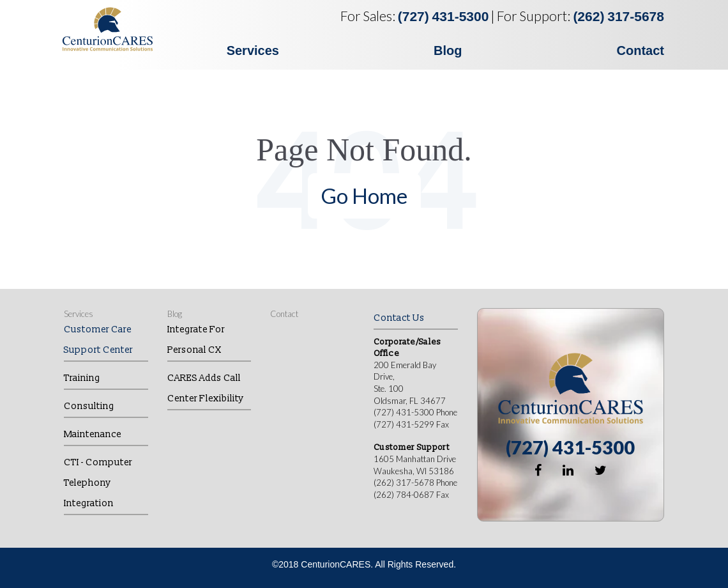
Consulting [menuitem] (89, 406)
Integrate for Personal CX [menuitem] (196, 340)
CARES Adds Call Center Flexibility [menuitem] (206, 388)
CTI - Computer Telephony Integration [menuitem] (98, 483)
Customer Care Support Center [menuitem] (98, 340)
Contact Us (399, 318)
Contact (641, 50)
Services (253, 50)
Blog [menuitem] (175, 314)
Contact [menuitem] (284, 314)
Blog (448, 50)
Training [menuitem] (82, 378)
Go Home (364, 196)
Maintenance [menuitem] (93, 434)
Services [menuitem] (79, 314)
